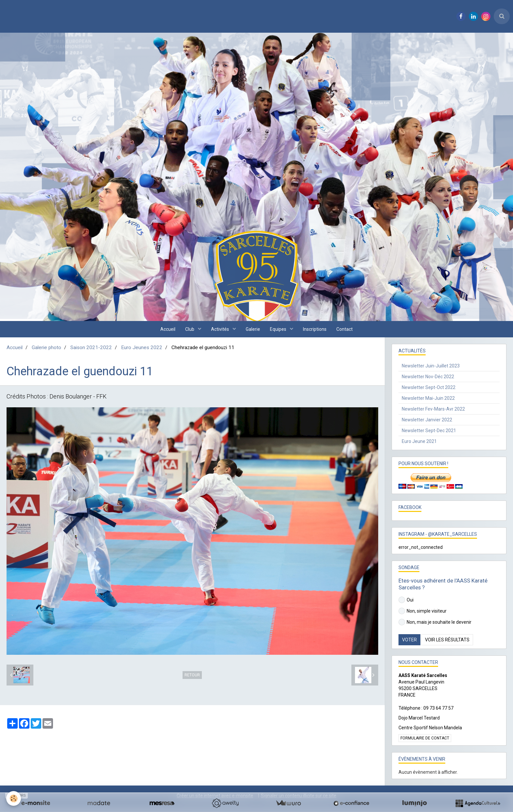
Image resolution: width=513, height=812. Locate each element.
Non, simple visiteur (423, 611)
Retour (192, 675)
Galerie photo (46, 347)
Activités (221, 329)
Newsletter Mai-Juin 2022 (428, 398)
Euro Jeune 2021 (419, 441)
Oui (406, 600)
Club (190, 329)
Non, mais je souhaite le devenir (435, 622)
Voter (409, 640)
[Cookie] (14, 798)
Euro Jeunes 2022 (142, 347)
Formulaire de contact (425, 738)
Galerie (253, 329)
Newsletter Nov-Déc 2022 (428, 377)
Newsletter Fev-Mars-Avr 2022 (433, 409)
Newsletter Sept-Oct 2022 (429, 387)
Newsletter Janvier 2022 (427, 420)
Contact (345, 329)
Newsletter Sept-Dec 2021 (429, 431)
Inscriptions (315, 329)
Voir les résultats (447, 640)
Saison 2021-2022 (91, 347)
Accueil (168, 329)
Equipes (279, 329)
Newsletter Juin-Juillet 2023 (431, 366)
